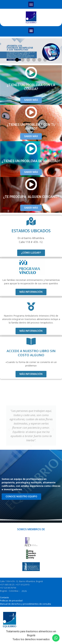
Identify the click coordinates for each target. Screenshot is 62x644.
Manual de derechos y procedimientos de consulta (25, 604)
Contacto (4, 597)
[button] (31, 4)
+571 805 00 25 (7, 585)
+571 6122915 (22, 585)
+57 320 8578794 (8, 588)
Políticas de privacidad (11, 601)
